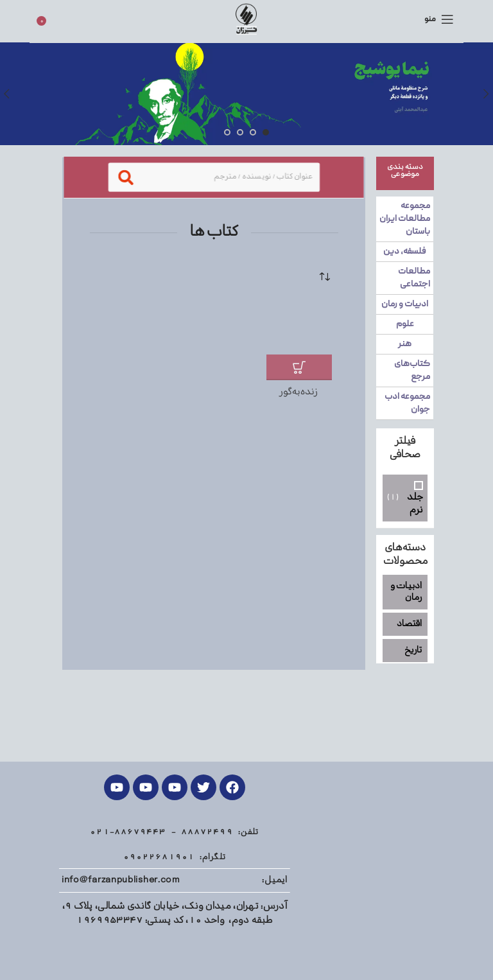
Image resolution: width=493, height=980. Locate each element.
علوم (405, 324)
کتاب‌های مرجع (413, 371)
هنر (405, 344)
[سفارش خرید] (329, 278)
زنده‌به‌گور (299, 392)
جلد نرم (415, 503)
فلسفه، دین (405, 252)
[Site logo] (246, 19)
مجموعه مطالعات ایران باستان (405, 219)
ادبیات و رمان (405, 304)
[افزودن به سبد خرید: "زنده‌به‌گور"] (298, 367)
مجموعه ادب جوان (408, 403)
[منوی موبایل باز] (439, 19)
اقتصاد (409, 624)
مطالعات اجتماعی (415, 278)
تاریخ (413, 650)
